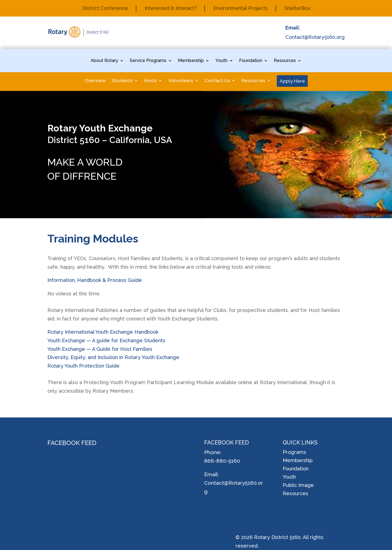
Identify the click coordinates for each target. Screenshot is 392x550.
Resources (285, 61)
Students (122, 81)
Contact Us (217, 81)
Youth (221, 61)
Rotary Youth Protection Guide (83, 366)
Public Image (298, 486)
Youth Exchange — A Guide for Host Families (100, 349)
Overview (95, 81)
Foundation (251, 61)
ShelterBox (298, 9)
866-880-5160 (222, 461)
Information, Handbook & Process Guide (95, 280)
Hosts (150, 81)
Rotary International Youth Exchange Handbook (103, 332)
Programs (294, 453)
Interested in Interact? (170, 9)
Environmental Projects (241, 9)
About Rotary (104, 61)
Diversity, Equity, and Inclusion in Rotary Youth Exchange (113, 357)
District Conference (104, 9)
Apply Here (292, 81)
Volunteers (181, 81)
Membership (191, 61)
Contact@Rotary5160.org (315, 37)
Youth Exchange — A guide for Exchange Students (106, 340)
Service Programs (148, 61)
